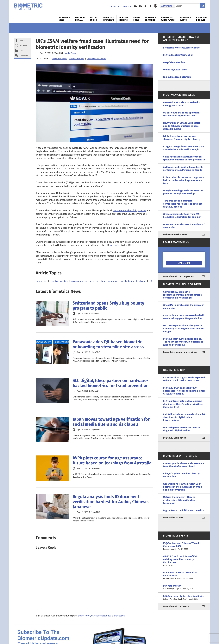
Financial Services (77, 58)
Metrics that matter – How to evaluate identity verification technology (179, 500)
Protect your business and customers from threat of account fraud (184, 465)
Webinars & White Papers (168, 19)
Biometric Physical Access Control (182, 48)
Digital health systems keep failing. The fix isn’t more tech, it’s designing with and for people (183, 342)
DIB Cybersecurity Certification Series (184, 598)
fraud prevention (59, 281)
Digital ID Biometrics (174, 438)
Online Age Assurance (175, 70)
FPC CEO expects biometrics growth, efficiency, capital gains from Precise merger (183, 329)
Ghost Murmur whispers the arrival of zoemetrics (184, 226)
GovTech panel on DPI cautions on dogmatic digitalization (182, 429)
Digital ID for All (80, 19)
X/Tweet (23, 46)
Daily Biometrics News (175, 235)
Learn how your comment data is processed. (102, 615)
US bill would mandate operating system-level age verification (181, 114)
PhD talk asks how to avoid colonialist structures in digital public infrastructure (184, 417)
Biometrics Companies (150, 19)
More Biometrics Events (176, 606)
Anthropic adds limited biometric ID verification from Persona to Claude (183, 169)
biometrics (42, 281)
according (115, 245)
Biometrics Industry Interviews (180, 352)
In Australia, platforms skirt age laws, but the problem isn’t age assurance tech (184, 180)
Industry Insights (124, 19)
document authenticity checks (130, 210)
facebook (150, 6)
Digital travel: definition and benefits (183, 510)
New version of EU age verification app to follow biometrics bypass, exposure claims (182, 126)
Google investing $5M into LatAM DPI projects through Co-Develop (183, 192)
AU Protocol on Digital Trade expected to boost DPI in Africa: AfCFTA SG (184, 379)
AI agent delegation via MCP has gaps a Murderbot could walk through (184, 148)
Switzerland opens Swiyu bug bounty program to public (108, 306)
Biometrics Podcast (202, 19)
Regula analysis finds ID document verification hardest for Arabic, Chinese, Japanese (111, 502)
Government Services (96, 58)
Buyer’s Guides (94, 19)
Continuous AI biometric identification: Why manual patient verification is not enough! (182, 295)
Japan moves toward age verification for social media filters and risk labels (111, 422)
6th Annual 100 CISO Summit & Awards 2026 (184, 576)
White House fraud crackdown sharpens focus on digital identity (182, 138)
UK (150, 281)
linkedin (140, 6)
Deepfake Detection (174, 62)
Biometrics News (64, 19)
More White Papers (173, 518)
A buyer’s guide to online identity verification (181, 475)
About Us (115, 6)
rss (135, 6)
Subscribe (127, 6)
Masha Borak (70, 53)
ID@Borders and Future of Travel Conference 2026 (184, 546)
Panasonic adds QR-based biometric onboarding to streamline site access (108, 344)
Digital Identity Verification (178, 55)
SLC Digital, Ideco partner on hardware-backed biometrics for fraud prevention (111, 383)
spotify (155, 6)
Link (21, 51)
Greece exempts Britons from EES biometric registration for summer (182, 216)
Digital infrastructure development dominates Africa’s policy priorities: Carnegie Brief (183, 404)
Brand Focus (137, 19)
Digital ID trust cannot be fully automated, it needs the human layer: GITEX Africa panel (184, 391)
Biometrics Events (185, 19)
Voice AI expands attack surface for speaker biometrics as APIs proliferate (184, 158)
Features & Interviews (108, 19)
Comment (24, 56)
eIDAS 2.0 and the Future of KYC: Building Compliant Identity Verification (184, 561)
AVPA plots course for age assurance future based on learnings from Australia (112, 460)
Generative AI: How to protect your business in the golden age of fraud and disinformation (183, 487)
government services (82, 281)
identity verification (107, 281)
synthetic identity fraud (133, 281)
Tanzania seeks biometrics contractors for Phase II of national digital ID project (183, 204)
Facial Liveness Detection (177, 77)
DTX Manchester (184, 587)
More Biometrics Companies (178, 276)
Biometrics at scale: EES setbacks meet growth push (181, 104)
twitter (145, 6)
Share (22, 41)
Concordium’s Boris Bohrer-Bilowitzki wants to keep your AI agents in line (184, 317)
